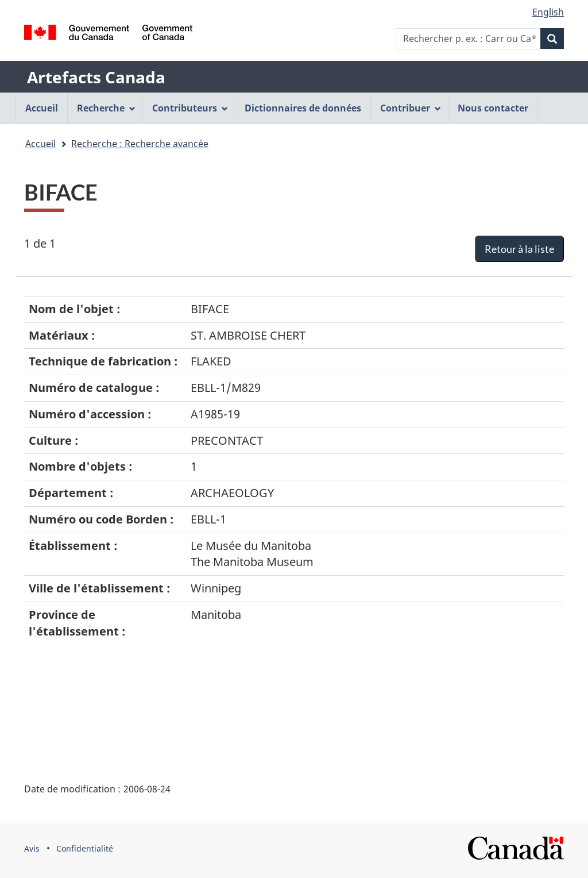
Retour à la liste (519, 249)
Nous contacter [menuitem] (493, 108)
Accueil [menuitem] (42, 108)
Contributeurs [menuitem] (190, 108)
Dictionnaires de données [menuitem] (303, 108)
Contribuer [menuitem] (411, 108)
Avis (32, 848)
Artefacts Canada (96, 77)
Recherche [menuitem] (106, 108)
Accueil (40, 144)
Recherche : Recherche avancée (140, 144)
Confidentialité (85, 848)
